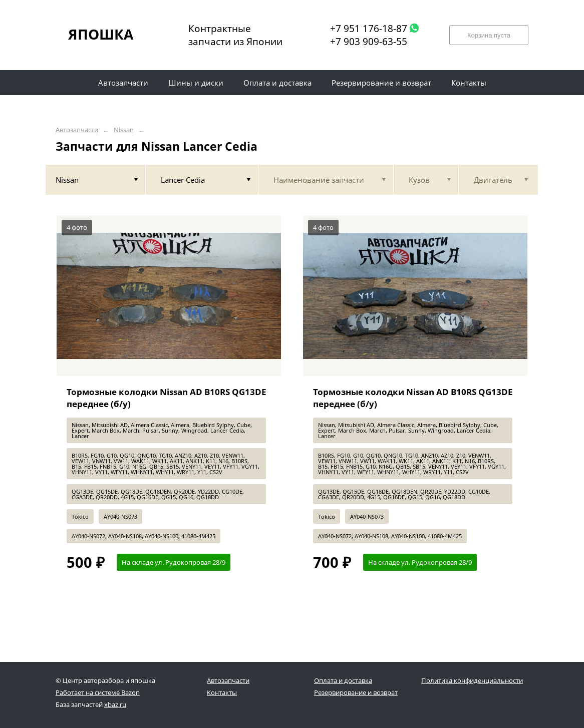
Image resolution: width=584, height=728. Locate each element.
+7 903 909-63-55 (369, 42)
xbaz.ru (115, 704)
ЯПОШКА (101, 34)
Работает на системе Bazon (98, 692)
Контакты (222, 692)
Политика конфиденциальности (472, 680)
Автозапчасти (77, 130)
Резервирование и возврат (356, 692)
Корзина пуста (489, 35)
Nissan (124, 130)
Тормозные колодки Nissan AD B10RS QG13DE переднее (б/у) (167, 398)
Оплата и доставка (343, 680)
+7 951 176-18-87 (369, 29)
